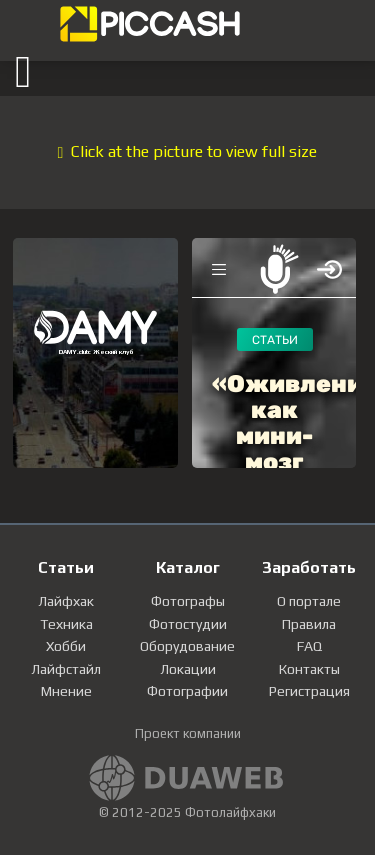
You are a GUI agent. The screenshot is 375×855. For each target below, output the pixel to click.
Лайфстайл (66, 669)
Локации (188, 669)
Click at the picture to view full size (188, 151)
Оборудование (187, 646)
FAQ (309, 646)
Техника (66, 624)
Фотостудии (188, 624)
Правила (309, 624)
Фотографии (187, 691)
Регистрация (309, 691)
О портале (309, 601)
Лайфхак (66, 601)
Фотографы (188, 601)
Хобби (66, 646)
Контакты (309, 669)
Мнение (66, 691)
